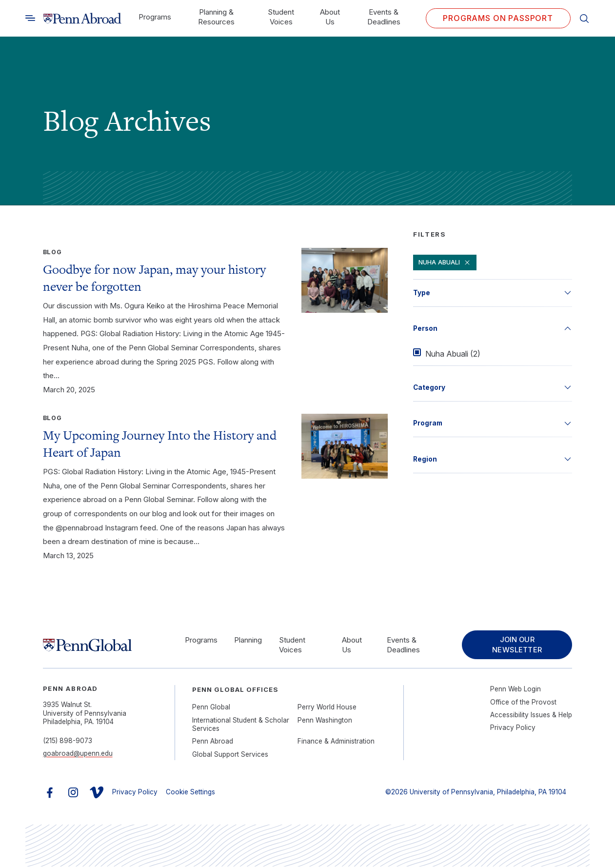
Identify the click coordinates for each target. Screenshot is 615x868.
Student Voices (281, 17)
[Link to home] (82, 18)
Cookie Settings (190, 793)
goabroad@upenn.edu (78, 755)
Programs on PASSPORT (498, 18)
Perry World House (327, 708)
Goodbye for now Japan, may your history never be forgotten (154, 278)
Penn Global (211, 708)
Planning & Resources (216, 17)
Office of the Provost (523, 703)
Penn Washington (325, 721)
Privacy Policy (513, 729)
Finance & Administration (336, 743)
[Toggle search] (30, 18)
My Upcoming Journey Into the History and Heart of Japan (160, 444)
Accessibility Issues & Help (531, 716)
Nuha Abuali (445, 263)
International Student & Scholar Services (241, 726)
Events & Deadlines (384, 17)
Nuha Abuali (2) (453, 354)
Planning (247, 641)
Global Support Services (230, 755)
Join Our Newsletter (515, 646)
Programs (155, 17)
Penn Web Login (516, 690)
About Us (330, 17)
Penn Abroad (213, 743)
